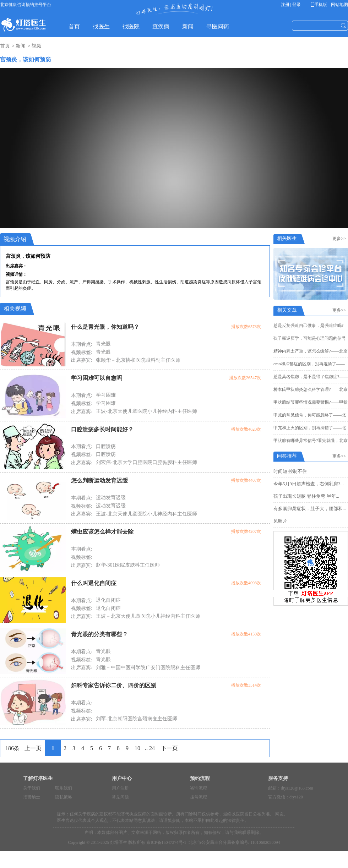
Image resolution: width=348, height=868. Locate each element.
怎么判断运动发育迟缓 (99, 481)
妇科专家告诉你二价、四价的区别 (114, 685)
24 (152, 748)
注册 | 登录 (291, 5)
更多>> (340, 239)
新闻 (21, 46)
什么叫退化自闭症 (94, 583)
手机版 (320, 5)
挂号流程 (199, 797)
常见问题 (120, 797)
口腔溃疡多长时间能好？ (102, 429)
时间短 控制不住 (290, 471)
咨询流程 (199, 788)
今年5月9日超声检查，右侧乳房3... (309, 484)
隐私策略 (64, 797)
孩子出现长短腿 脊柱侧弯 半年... (306, 496)
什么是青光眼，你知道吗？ (105, 327)
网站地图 (339, 5)
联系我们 (64, 788)
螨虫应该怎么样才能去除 (102, 532)
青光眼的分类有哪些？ (99, 634)
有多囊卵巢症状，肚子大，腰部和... (310, 509)
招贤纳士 (32, 797)
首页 (5, 46)
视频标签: (82, 352)
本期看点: (82, 344)
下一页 (169, 748)
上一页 (33, 748)
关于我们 (32, 788)
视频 (37, 46)
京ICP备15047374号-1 (166, 842)
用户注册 (120, 788)
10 (137, 748)
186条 (12, 748)
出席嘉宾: (82, 360)
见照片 (280, 521)
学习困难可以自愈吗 (97, 378)
